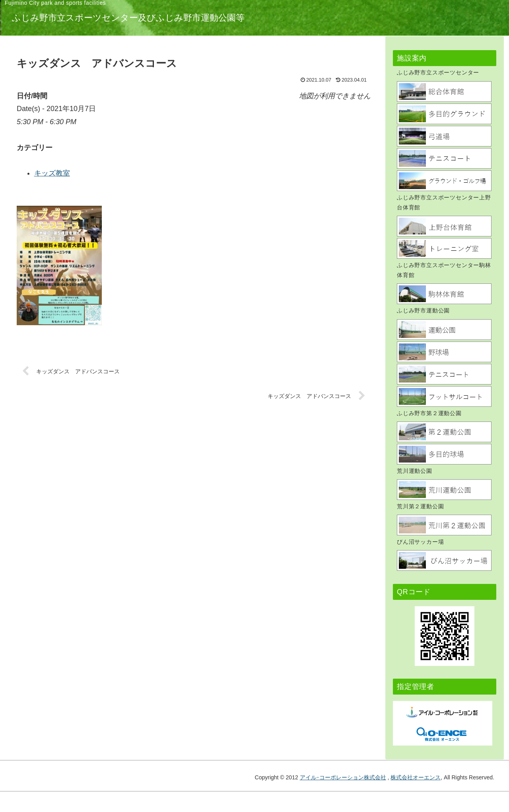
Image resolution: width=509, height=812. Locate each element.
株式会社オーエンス (416, 777)
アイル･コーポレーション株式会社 (343, 777)
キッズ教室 (174, 173)
